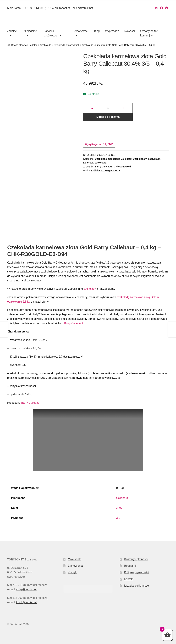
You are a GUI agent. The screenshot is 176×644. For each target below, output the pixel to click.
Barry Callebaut (104, 167)
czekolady (90, 289)
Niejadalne (30, 31)
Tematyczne (80, 31)
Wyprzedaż (112, 31)
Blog (97, 31)
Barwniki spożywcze (50, 33)
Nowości (129, 31)
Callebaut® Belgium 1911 (106, 171)
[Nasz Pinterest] (166, 8)
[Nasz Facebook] (161, 8)
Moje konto (14, 8)
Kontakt (129, 579)
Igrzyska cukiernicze (136, 586)
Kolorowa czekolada (95, 163)
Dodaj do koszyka (108, 117)
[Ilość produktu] (108, 108)
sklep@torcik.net (83, 8)
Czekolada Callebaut (120, 159)
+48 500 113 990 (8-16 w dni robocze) (47, 8)
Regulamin (131, 566)
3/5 (118, 518)
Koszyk (72, 572)
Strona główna (19, 45)
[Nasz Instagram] (157, 8)
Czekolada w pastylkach (67, 45)
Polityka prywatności (137, 572)
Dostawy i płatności (136, 559)
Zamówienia (75, 566)
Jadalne (12, 31)
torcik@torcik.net (26, 602)
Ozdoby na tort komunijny (149, 33)
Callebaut (122, 498)
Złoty (119, 508)
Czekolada (46, 45)
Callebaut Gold (122, 167)
